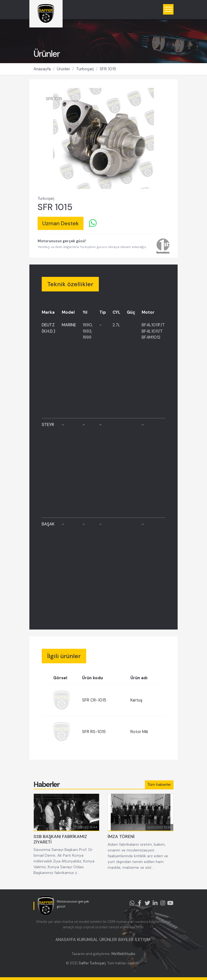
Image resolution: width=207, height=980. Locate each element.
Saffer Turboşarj (92, 963)
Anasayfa (42, 69)
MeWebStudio (123, 954)
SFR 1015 (108, 69)
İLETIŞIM (143, 940)
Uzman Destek (61, 223)
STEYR (48, 425)
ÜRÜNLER (108, 940)
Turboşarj (85, 69)
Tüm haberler (159, 784)
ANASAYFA (66, 940)
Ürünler (63, 69)
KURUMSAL (88, 940)
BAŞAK (48, 524)
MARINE (69, 325)
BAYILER (126, 940)
